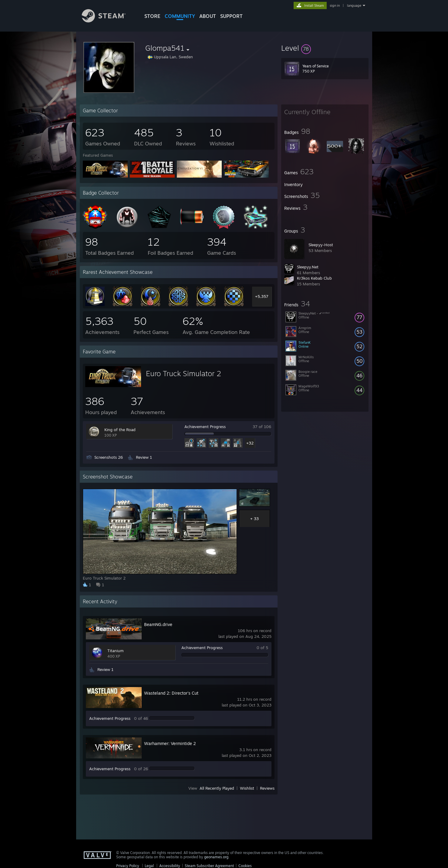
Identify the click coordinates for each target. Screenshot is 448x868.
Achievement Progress (205, 427)
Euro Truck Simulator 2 (184, 373)
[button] (325, 48)
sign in (335, 5)
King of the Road (120, 430)
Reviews (267, 788)
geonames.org (216, 857)
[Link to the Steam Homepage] (108, 21)
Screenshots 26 (109, 457)
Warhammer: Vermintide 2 (170, 743)
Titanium (116, 651)
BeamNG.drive (158, 624)
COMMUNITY (180, 16)
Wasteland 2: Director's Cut (171, 693)
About (208, 16)
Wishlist (247, 788)
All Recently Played (217, 788)
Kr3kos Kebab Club (314, 278)
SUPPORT (231, 16)
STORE (152, 16)
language (354, 5)
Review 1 (144, 457)
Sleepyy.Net (308, 267)
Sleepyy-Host (321, 245)
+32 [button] (250, 443)
